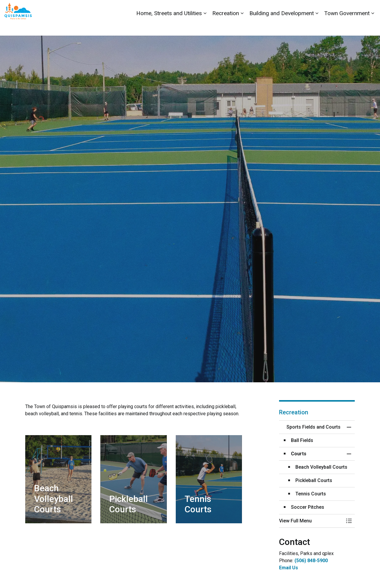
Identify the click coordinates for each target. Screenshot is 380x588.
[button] (311, 521)
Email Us (289, 568)
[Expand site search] (370, 9)
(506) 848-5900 (311, 561)
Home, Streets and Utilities (169, 27)
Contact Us (309, 9)
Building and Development (282, 27)
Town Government (347, 27)
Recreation (226, 27)
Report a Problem (342, 9)
